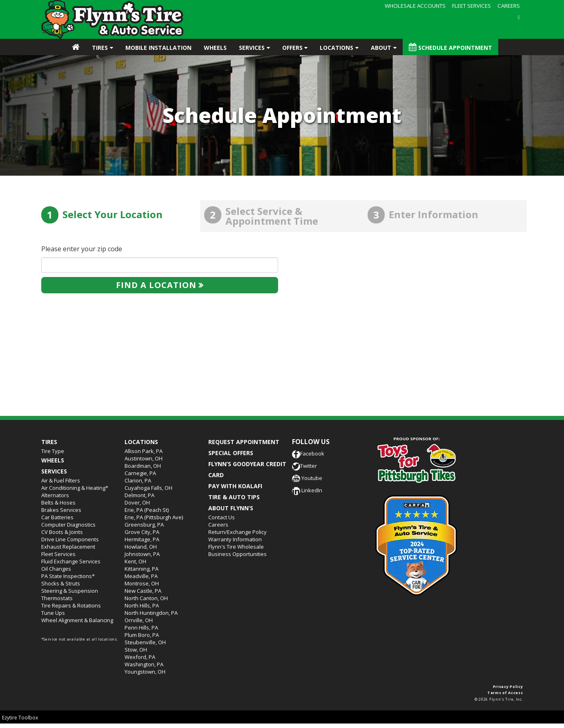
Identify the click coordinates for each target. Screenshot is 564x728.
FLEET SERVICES (471, 6)
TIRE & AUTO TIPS (234, 497)
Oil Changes (56, 569)
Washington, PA (144, 664)
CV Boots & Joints (62, 532)
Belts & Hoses (58, 502)
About (381, 48)
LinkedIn (307, 490)
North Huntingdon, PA (151, 613)
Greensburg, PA (144, 525)
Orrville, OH (139, 620)
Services (252, 48)
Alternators (55, 495)
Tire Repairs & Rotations (71, 605)
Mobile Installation (158, 48)
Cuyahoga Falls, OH (148, 488)
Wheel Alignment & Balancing (77, 620)
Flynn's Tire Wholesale (236, 547)
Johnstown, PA (142, 554)
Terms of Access (505, 693)
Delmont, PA (139, 495)
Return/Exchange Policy (237, 532)
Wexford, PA (140, 657)
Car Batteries (57, 517)
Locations (337, 48)
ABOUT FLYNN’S (231, 508)
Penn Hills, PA (141, 628)
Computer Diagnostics (68, 525)
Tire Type (53, 451)
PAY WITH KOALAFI (235, 486)
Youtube (307, 478)
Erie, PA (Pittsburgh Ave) (154, 517)
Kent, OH (135, 561)
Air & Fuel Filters (61, 480)
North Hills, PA (142, 605)
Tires (100, 48)
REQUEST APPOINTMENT (244, 442)
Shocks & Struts (61, 583)
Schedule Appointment (450, 47)
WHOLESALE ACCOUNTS (415, 6)
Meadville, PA (141, 576)
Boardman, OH (143, 466)
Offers (292, 48)
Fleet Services (58, 554)
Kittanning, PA (142, 569)
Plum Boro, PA (142, 635)
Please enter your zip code (82, 249)
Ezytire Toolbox (20, 718)
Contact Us (222, 517)
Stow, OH (136, 650)
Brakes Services (61, 510)
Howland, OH (141, 547)
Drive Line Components (70, 539)
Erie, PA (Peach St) (147, 510)
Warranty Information (235, 539)
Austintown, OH (144, 458)
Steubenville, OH (145, 642)
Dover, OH (137, 502)
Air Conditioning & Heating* (75, 488)
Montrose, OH (142, 583)
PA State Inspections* (68, 576)
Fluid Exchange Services (71, 561)
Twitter (304, 466)
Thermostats (57, 598)
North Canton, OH (146, 598)
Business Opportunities (237, 554)
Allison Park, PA (144, 451)
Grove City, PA (142, 532)
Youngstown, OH (145, 672)
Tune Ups (53, 613)
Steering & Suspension (70, 591)
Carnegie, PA (140, 473)
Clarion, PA (138, 480)
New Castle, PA (143, 591)
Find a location (156, 285)
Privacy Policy (508, 687)
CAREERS (509, 6)
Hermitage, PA (142, 539)
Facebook (308, 453)
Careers (218, 525)
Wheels (215, 48)
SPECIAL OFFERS (231, 453)
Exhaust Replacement (68, 547)
